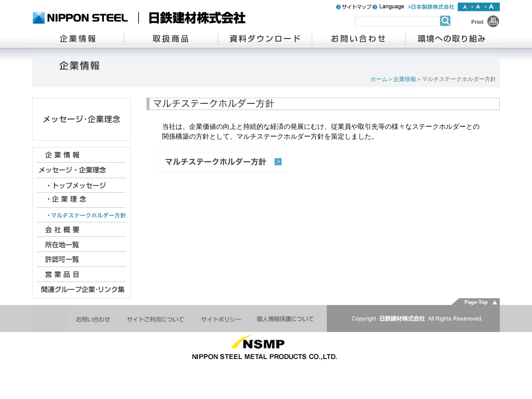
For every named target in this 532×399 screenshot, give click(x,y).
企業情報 (405, 79)
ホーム (379, 79)
